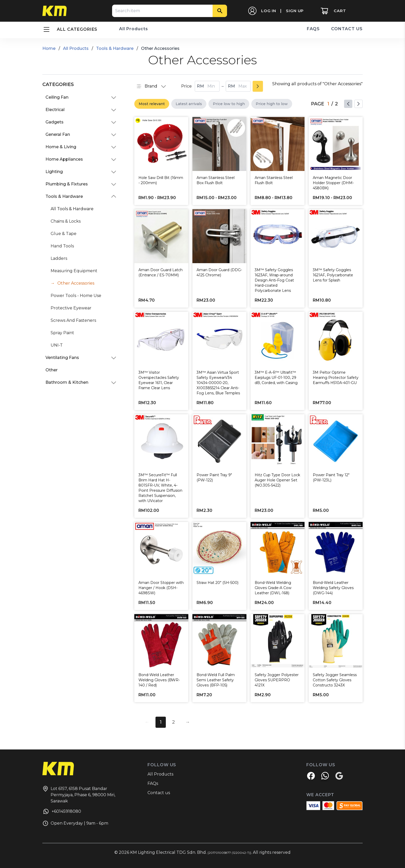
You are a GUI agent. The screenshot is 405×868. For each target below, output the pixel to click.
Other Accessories (76, 283)
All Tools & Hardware (72, 209)
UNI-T (57, 345)
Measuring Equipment (74, 271)
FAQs (153, 783)
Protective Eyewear (71, 308)
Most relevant (152, 104)
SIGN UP (295, 11)
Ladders (59, 258)
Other (52, 370)
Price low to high (229, 104)
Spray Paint (62, 333)
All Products (134, 29)
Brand (151, 86)
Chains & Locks (66, 221)
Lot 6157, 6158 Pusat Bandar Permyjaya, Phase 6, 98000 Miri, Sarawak (79, 795)
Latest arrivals (189, 104)
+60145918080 (62, 812)
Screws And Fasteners (73, 320)
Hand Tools (62, 246)
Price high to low (272, 104)
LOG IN (269, 11)
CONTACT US (347, 29)
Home (49, 48)
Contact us (159, 793)
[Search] (220, 11)
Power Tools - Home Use (76, 296)
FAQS (313, 29)
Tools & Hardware (115, 48)
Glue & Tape (64, 234)
